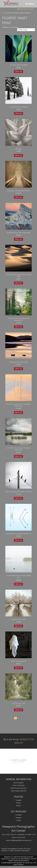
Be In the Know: (19, 741)
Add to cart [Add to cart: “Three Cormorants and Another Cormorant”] (18, 498)
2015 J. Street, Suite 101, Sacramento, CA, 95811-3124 (18, 834)
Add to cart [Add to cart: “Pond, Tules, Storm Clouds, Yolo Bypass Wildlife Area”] (18, 456)
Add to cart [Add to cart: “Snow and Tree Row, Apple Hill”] (18, 113)
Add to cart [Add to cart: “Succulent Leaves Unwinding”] (18, 71)
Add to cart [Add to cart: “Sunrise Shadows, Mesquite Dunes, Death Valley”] (18, 283)
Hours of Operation (18, 785)
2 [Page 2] (18, 718)
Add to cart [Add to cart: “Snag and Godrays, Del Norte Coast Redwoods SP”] (18, 327)
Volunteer (18, 818)
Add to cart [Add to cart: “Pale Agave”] (18, 155)
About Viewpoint (18, 783)
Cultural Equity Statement (18, 791)
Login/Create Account (25, 9)
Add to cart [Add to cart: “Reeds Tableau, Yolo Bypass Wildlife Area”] (18, 540)
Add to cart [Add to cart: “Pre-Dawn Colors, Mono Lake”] (18, 369)
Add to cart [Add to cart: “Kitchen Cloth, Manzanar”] (18, 668)
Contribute (18, 815)
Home (4, 13)
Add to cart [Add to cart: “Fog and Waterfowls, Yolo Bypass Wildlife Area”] (18, 584)
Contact (19, 820)
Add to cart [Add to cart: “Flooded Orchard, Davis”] (18, 626)
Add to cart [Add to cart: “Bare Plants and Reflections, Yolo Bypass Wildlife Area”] (18, 412)
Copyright (18, 800)
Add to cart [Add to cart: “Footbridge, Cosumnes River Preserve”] (18, 197)
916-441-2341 (21, 837)
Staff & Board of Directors (19, 788)
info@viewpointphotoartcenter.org (21, 840)
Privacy (18, 803)
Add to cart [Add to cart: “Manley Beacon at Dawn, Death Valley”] (18, 239)
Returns (18, 806)
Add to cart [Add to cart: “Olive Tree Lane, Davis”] (18, 710)
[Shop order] (26, 30)
